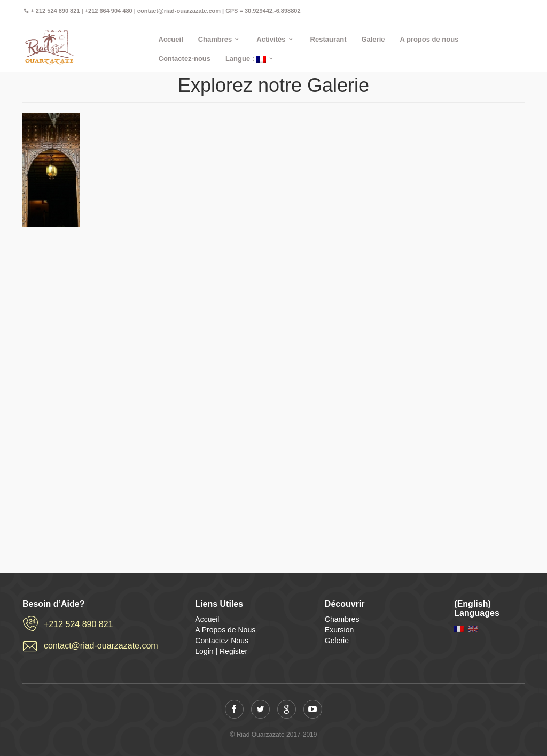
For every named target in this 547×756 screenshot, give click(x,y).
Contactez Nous (222, 641)
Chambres (215, 39)
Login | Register (221, 651)
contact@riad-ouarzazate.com (101, 646)
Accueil (171, 39)
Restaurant (329, 39)
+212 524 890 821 (78, 624)
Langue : (246, 59)
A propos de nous (429, 39)
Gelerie (337, 641)
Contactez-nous (185, 59)
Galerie (373, 39)
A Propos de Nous (225, 630)
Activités (271, 39)
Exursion (339, 630)
